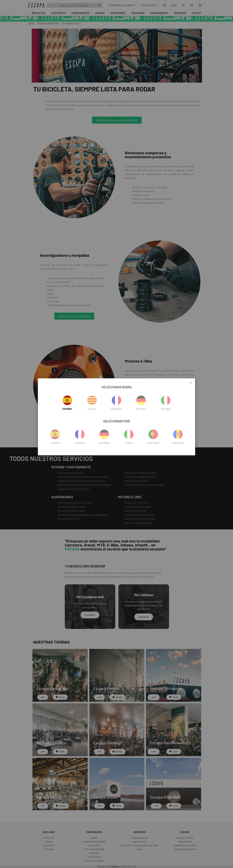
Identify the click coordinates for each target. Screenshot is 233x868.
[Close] (191, 383)
